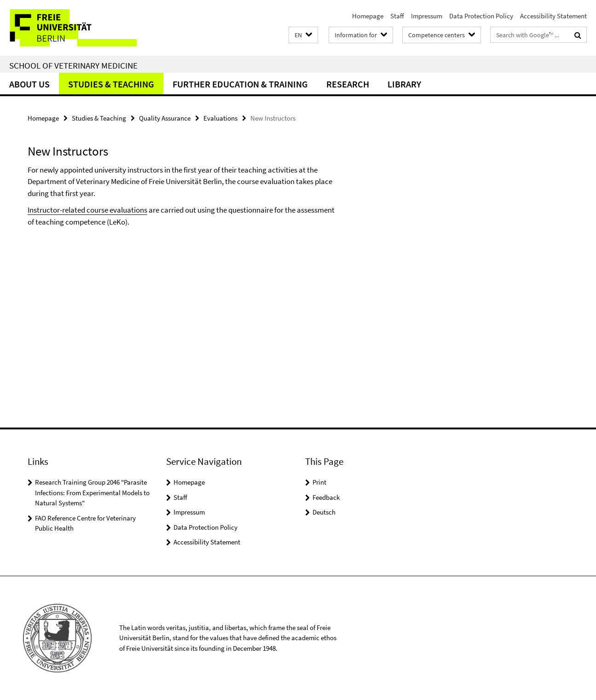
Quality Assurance (165, 118)
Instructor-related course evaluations (87, 210)
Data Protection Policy (481, 16)
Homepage (368, 16)
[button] (303, 35)
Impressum (427, 16)
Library (404, 84)
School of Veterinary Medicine (73, 65)
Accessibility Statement (553, 16)
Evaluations (220, 118)
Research (348, 84)
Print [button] (319, 482)
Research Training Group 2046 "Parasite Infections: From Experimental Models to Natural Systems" (92, 492)
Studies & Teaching (111, 84)
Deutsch (324, 512)
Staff (397, 16)
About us (29, 84)
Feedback (326, 497)
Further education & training (240, 84)
